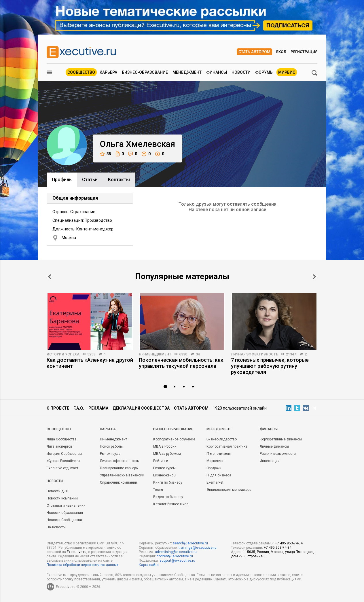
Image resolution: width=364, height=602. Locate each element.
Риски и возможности (278, 454)
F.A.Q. (79, 408)
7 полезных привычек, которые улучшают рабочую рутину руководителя (270, 366)
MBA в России (165, 446)
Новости (241, 72)
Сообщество (81, 72)
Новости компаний (62, 498)
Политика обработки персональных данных (83, 565)
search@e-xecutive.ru (190, 543)
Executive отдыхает (62, 468)
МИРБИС (287, 72)
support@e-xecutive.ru (177, 561)
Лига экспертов (59, 446)
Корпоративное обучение (174, 439)
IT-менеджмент (219, 454)
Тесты (158, 490)
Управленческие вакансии (122, 475)
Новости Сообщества (64, 520)
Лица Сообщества (62, 439)
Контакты (119, 180)
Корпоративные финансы (281, 439)
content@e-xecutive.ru (175, 556)
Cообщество (59, 429)
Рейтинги (161, 461)
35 (106, 154)
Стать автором (254, 52)
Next (314, 277)
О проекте (58, 408)
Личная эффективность (255, 354)
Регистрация (304, 52)
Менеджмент (187, 72)
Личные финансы (274, 446)
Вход (281, 52)
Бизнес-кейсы (165, 475)
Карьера (108, 72)
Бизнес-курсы (164, 468)
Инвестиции (270, 461)
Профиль (62, 180)
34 (198, 354)
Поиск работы (111, 446)
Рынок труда (110, 454)
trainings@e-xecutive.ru (198, 548)
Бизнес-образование (145, 72)
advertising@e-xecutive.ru (176, 552)
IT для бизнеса (219, 475)
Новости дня (57, 491)
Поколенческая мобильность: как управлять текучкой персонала (181, 363)
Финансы (217, 72)
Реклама (98, 408)
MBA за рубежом (167, 454)
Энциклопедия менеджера (229, 490)
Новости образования (65, 513)
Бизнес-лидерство (222, 439)
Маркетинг (215, 461)
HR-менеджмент (155, 354)
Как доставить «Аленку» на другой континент (90, 363)
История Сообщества (64, 454)
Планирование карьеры (119, 468)
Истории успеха (63, 354)
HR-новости (56, 527)
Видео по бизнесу (168, 497)
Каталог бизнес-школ (171, 504)
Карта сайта (149, 565)
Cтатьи (90, 180)
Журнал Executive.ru (63, 461)
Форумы (264, 72)
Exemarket (215, 482)
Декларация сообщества (141, 408)
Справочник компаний (119, 482)
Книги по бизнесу (168, 482)
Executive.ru (77, 552)
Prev (50, 277)
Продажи (214, 468)
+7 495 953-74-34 (289, 543)
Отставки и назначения (66, 506)
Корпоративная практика (227, 446)
